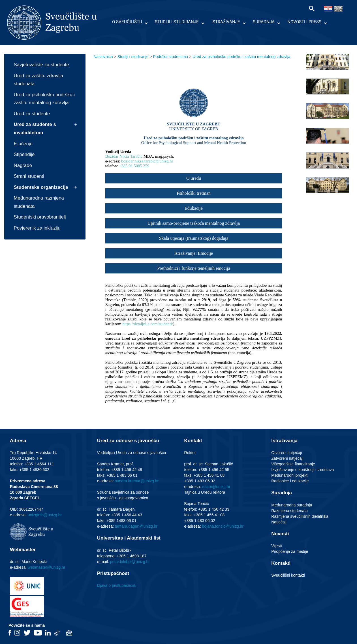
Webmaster (23, 550)
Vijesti (276, 546)
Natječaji (279, 522)
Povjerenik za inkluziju (37, 228)
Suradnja (264, 22)
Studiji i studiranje (177, 22)
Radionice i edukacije (290, 481)
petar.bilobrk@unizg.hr (130, 562)
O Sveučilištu (127, 22)
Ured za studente (32, 114)
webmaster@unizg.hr (47, 567)
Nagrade (23, 165)
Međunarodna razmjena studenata (39, 202)
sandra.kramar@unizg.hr (137, 481)
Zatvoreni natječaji (287, 458)
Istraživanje (226, 22)
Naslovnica (103, 57)
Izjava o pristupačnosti (117, 585)
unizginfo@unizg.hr (45, 515)
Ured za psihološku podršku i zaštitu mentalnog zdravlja (44, 99)
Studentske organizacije (41, 187)
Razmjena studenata (289, 511)
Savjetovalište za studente (41, 65)
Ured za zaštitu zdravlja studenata (39, 80)
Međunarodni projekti (290, 475)
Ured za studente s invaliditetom (35, 129)
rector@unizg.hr (216, 487)
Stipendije (24, 154)
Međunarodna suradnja (292, 505)
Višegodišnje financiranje (293, 464)
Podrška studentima (170, 57)
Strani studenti (29, 176)
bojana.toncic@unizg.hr (223, 526)
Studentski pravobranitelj (40, 217)
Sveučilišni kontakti (288, 575)
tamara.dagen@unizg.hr (136, 526)
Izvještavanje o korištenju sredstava (303, 470)
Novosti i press (304, 22)
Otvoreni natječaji (287, 453)
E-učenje (23, 144)
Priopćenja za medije (290, 551)
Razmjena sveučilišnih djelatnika (300, 516)
